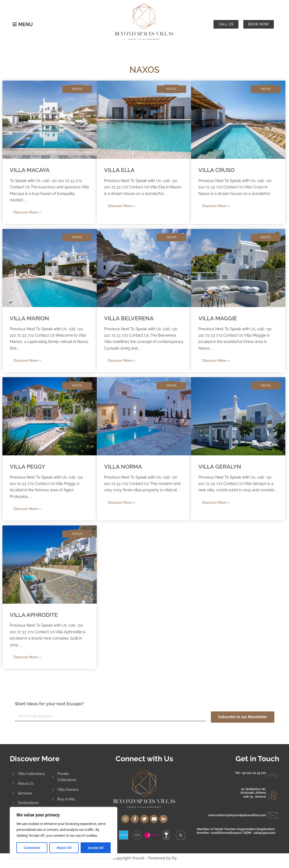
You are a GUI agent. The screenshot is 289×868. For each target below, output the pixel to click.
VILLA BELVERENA (129, 318)
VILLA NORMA (124, 466)
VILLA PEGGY (28, 466)
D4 (174, 858)
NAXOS (77, 89)
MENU (26, 24)
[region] (64, 833)
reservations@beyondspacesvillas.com (237, 812)
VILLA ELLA (120, 170)
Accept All (96, 848)
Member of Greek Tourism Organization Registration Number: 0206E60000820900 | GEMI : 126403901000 (236, 828)
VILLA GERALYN (220, 466)
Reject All (64, 848)
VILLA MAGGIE (218, 318)
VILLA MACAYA (30, 170)
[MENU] (15, 24)
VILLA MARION (30, 318)
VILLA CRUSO (217, 170)
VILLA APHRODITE (35, 615)
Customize (32, 848)
